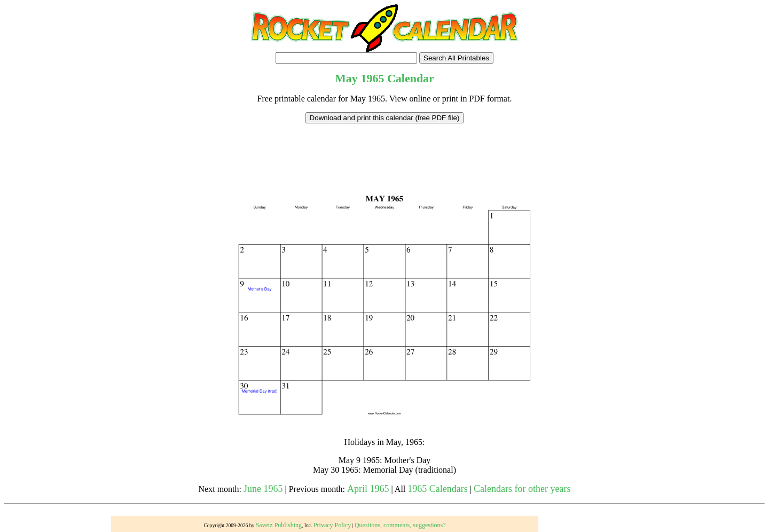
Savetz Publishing (279, 525)
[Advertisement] (384, 147)
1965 (372, 78)
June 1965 (263, 489)
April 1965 (368, 489)
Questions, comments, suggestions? (400, 525)
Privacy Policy (332, 525)
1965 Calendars (437, 489)
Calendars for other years (522, 489)
